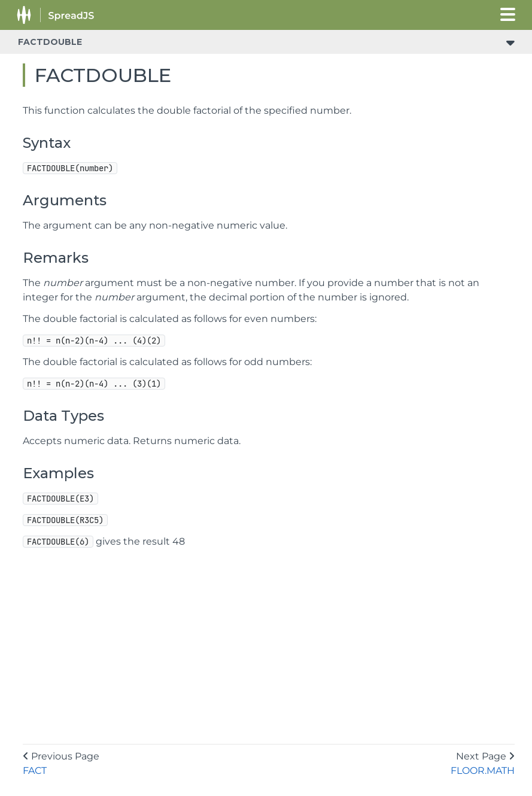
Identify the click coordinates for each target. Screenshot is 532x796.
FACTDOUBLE (50, 42)
